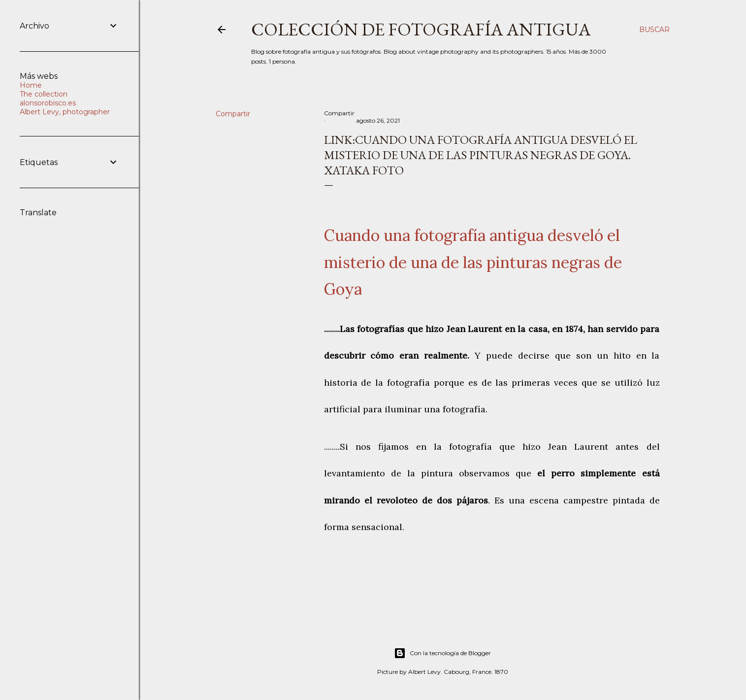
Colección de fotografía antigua (421, 29)
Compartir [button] (233, 114)
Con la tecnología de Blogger (442, 653)
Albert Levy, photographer (65, 112)
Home (31, 85)
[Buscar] (654, 30)
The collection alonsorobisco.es (48, 99)
